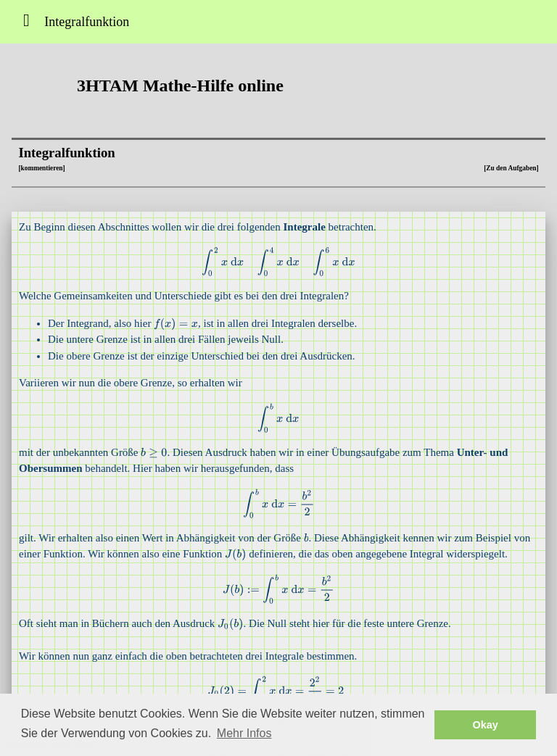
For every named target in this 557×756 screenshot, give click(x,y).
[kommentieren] (41, 168)
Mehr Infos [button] (244, 733)
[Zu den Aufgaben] (511, 168)
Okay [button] (486, 725)
